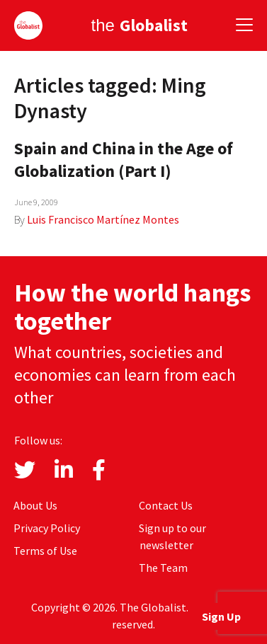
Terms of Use (45, 551)
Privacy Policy (47, 528)
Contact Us (166, 505)
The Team (163, 568)
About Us (35, 505)
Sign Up (221, 616)
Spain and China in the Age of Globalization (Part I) (124, 160)
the (139, 25)
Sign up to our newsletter (172, 536)
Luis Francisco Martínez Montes (103, 219)
